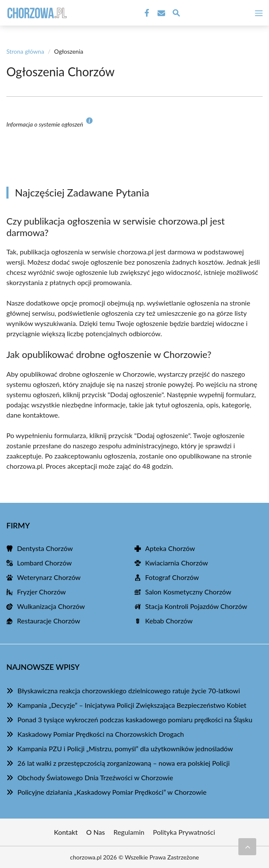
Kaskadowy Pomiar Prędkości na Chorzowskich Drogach (101, 734)
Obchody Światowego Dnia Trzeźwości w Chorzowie (95, 777)
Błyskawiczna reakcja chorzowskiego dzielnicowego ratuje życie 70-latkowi (129, 691)
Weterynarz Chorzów (49, 577)
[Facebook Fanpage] (146, 13)
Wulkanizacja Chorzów (51, 606)
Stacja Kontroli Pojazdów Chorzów (196, 606)
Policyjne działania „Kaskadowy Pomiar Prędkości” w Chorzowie (112, 792)
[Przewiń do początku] (247, 847)
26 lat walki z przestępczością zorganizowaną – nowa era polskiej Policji (124, 763)
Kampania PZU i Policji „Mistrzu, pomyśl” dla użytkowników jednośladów (125, 748)
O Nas (96, 832)
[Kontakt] (160, 13)
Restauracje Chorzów (49, 621)
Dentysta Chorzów (45, 548)
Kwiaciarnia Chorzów (177, 563)
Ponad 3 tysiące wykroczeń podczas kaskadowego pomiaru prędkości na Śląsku (135, 719)
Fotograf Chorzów (172, 577)
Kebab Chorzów (169, 621)
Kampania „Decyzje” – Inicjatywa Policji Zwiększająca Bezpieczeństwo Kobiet (132, 705)
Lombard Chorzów (44, 563)
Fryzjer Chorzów (41, 592)
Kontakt (66, 832)
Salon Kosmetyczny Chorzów (188, 592)
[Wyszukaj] (176, 14)
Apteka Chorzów (170, 548)
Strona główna (25, 51)
